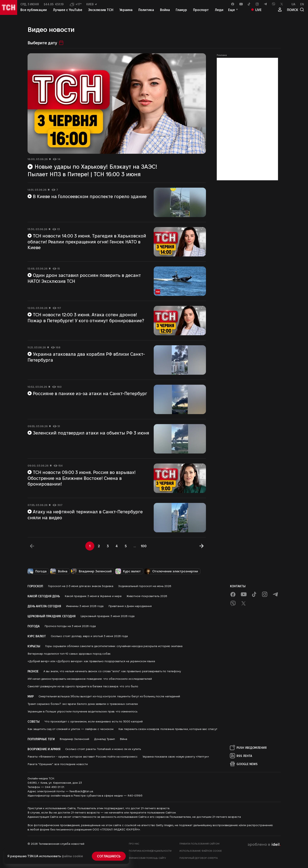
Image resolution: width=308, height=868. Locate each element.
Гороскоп (35, 586)
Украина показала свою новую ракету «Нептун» (176, 757)
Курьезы (34, 646)
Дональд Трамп (105, 739)
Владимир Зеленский (91, 571)
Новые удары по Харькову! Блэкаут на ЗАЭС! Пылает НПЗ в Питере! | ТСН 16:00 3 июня (92, 170)
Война (165, 12)
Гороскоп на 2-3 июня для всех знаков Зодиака (81, 586)
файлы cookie (72, 856)
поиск (295, 12)
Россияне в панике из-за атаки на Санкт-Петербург (87, 393)
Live (256, 12)
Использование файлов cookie (201, 851)
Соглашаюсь (109, 856)
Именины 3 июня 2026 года (85, 606)
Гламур (181, 12)
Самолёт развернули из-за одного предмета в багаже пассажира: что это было (83, 686)
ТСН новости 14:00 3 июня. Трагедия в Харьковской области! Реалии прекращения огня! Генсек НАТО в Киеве (87, 241)
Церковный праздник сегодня (52, 616)
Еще (232, 12)
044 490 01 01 (54, 787)
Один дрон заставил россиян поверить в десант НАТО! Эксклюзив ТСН (84, 278)
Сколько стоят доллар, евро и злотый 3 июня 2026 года (89, 636)
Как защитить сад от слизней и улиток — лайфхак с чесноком (71, 729)
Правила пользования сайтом (199, 844)
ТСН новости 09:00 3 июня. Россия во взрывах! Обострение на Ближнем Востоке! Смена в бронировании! (82, 478)
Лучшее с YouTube (68, 12)
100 (144, 546)
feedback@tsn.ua (81, 791)
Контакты (238, 586)
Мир (31, 696)
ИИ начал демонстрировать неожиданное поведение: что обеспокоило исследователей (90, 679)
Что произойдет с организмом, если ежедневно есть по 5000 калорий (94, 721)
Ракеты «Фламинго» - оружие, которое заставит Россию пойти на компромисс (83, 757)
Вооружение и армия (44, 749)
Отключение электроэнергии (171, 571)
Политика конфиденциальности (150, 851)
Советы (34, 721)
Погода (37, 571)
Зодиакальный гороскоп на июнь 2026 (145, 586)
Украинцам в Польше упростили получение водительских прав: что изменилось (82, 711)
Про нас (134, 844)
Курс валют (128, 571)
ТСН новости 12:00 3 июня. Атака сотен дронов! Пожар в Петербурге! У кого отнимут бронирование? (86, 317)
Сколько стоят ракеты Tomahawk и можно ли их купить (103, 749)
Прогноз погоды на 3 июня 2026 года (70, 626)
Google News (244, 764)
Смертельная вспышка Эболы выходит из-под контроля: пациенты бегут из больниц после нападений (109, 696)
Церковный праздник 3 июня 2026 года (107, 616)
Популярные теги (41, 739)
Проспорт (201, 12)
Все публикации (34, 12)
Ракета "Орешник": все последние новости (58, 764)
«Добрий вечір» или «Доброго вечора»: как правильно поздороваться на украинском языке (91, 661)
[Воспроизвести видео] (117, 104)
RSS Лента (241, 756)
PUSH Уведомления (248, 748)
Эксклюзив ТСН (101, 12)
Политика (146, 12)
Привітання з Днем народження (130, 606)
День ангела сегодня (44, 606)
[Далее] (201, 546)
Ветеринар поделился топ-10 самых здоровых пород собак (69, 654)
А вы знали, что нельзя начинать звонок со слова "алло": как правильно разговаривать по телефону (112, 671)
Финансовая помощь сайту (147, 858)
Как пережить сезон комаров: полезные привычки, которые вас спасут (168, 729)
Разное (33, 671)
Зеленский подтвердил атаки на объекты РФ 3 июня (88, 433)
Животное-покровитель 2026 (147, 596)
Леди (219, 12)
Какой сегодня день (44, 596)
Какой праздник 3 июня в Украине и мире (93, 596)
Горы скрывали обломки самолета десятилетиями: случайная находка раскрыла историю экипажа (114, 646)
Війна (123, 739)
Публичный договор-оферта (198, 858)
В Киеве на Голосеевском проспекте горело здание (87, 196)
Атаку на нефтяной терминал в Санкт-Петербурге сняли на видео (85, 514)
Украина (126, 12)
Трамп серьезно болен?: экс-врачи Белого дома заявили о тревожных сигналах (83, 704)
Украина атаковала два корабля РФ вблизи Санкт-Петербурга (86, 357)
